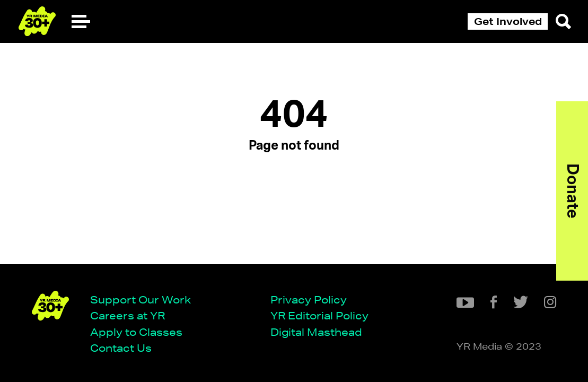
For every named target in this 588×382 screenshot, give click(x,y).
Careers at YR (128, 316)
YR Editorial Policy (319, 316)
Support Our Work (141, 300)
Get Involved (508, 21)
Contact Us (121, 348)
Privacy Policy (309, 300)
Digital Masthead (316, 332)
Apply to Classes (136, 332)
